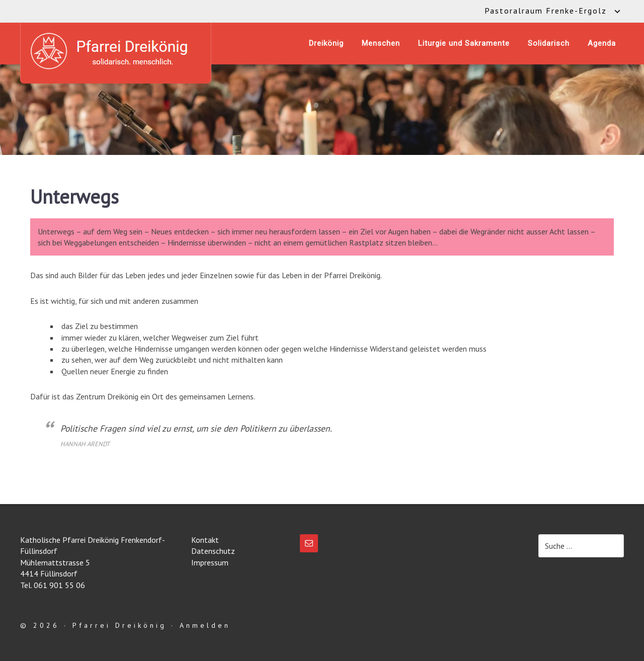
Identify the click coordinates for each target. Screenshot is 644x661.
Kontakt (205, 540)
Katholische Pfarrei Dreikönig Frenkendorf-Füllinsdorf (116, 51)
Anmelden (205, 625)
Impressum (210, 562)
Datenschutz (213, 551)
